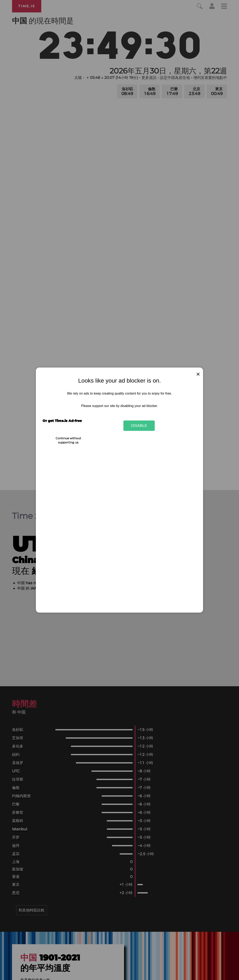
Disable (139, 426)
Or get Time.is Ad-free (62, 421)
